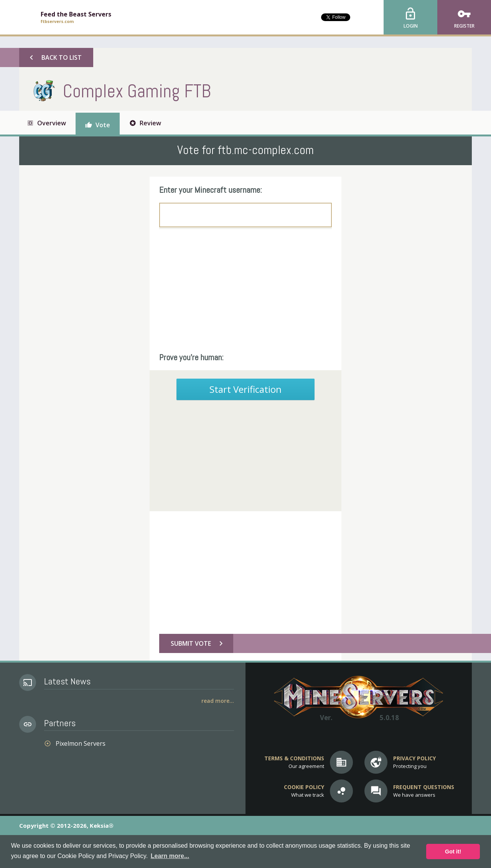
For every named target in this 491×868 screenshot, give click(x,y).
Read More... (218, 701)
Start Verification (245, 389)
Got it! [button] (453, 852)
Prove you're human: (191, 357)
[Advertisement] (245, 290)
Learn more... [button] (170, 856)
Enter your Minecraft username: (211, 190)
